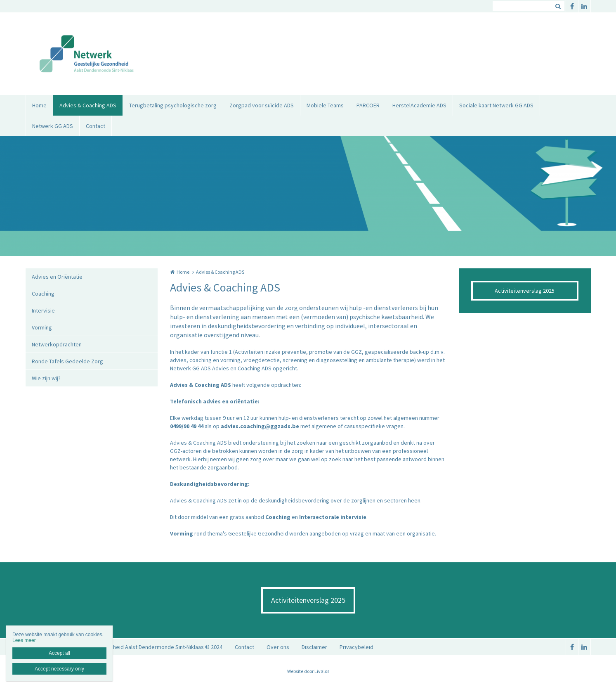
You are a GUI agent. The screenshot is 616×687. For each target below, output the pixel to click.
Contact (96, 126)
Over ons (278, 647)
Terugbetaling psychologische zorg (173, 105)
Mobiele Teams (325, 105)
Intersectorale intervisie (333, 517)
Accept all (59, 653)
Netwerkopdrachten (57, 344)
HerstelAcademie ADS (419, 105)
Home (39, 105)
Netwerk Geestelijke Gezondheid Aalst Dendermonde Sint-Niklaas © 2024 (132, 647)
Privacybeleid (356, 647)
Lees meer (24, 640)
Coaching (43, 294)
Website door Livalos (308, 671)
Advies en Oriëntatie (57, 277)
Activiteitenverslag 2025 (525, 291)
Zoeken (558, 6)
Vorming (42, 327)
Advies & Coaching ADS (88, 105)
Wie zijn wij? (46, 378)
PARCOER (368, 105)
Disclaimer (314, 647)
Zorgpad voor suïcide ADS (262, 105)
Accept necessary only (59, 669)
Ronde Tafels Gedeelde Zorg (67, 361)
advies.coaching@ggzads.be (260, 426)
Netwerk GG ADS (53, 126)
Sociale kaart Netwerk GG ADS (496, 105)
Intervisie (43, 310)
